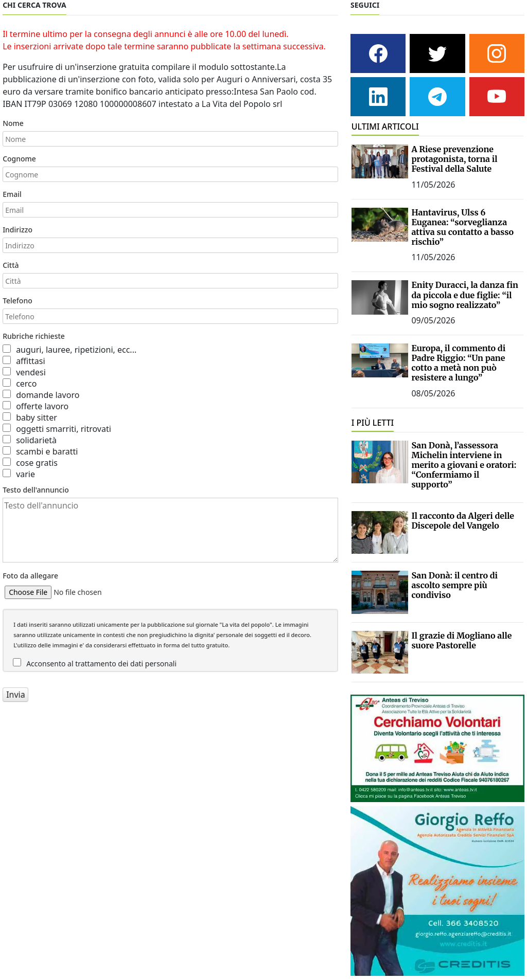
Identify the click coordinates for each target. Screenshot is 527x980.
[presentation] (81, 730)
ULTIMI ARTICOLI (385, 126)
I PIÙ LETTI (373, 423)
